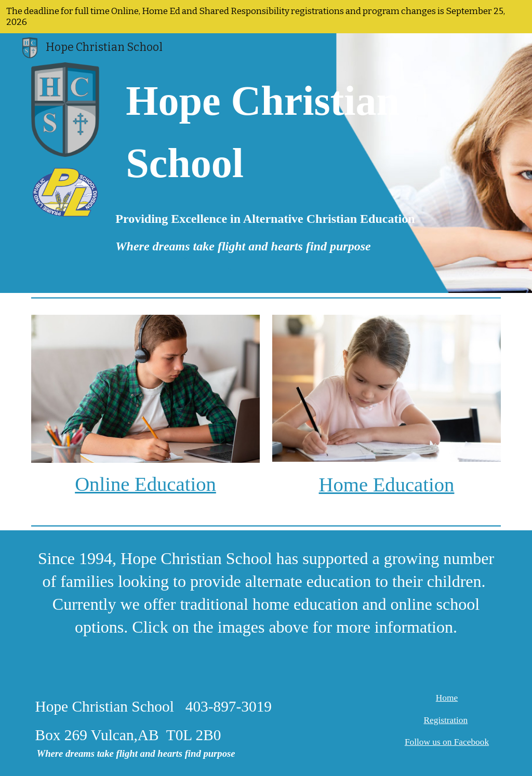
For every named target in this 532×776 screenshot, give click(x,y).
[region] (266, 17)
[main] (266, 132)
